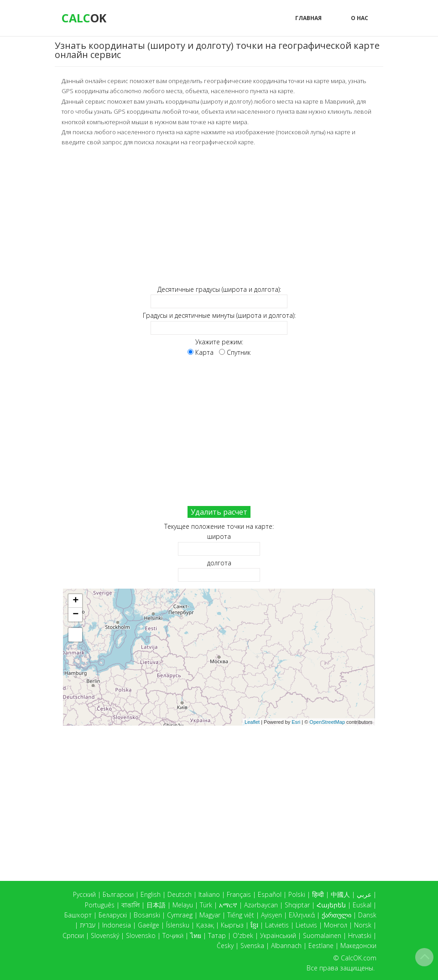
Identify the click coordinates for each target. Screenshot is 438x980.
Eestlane (321, 946)
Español (270, 894)
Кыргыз (232, 925)
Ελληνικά (302, 915)
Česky (225, 946)
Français (239, 894)
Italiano (209, 894)
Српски (73, 935)
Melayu (183, 905)
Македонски (358, 946)
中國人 (340, 894)
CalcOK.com (359, 958)
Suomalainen (322, 935)
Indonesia (117, 925)
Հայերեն (331, 905)
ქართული (336, 915)
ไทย (196, 935)
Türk (206, 905)
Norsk (363, 925)
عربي (364, 894)
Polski (297, 894)
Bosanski (147, 915)
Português (100, 905)
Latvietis (277, 925)
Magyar (210, 915)
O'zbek (243, 935)
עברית (88, 925)
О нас (360, 18)
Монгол (336, 925)
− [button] (76, 614)
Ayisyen (271, 915)
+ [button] (76, 601)
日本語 (156, 905)
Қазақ (205, 925)
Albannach (286, 946)
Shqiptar (297, 905)
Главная (308, 18)
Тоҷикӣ (173, 935)
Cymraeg (180, 915)
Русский (84, 894)
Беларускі (113, 915)
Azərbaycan (261, 905)
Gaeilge (149, 925)
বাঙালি (130, 905)
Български (118, 894)
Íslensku (178, 925)
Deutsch (180, 894)
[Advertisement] (219, 216)
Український (278, 935)
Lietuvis (306, 925)
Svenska (252, 946)
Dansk (367, 915)
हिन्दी (318, 894)
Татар (217, 935)
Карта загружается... (222, 657)
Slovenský (105, 935)
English (151, 894)
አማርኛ (228, 905)
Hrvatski (360, 935)
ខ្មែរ (254, 925)
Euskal (362, 905)
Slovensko (141, 935)
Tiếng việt (241, 915)
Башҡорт (78, 915)
